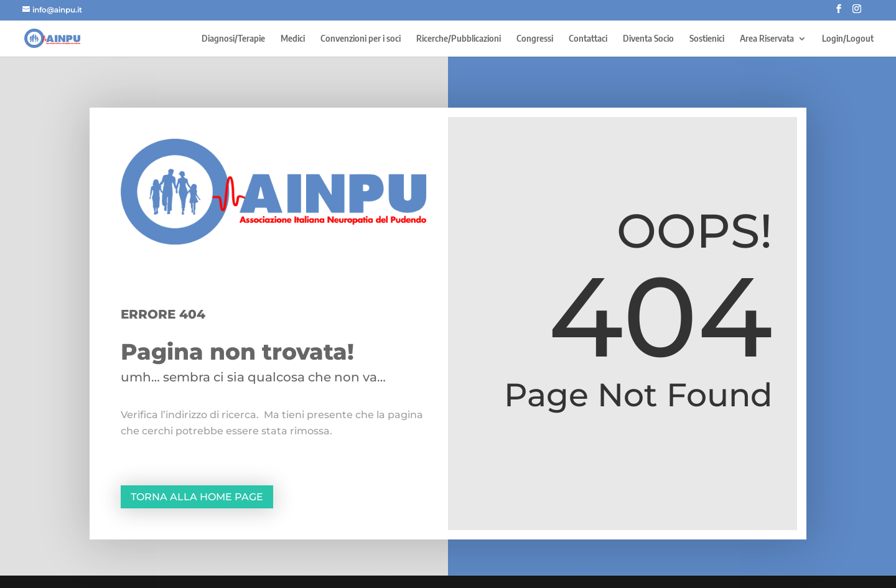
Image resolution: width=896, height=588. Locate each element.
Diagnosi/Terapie (233, 39)
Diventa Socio (648, 39)
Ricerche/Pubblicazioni (459, 39)
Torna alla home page (197, 497)
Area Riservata (767, 39)
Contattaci (588, 39)
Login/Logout (848, 39)
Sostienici (707, 39)
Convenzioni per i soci (361, 39)
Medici (293, 39)
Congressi (535, 39)
